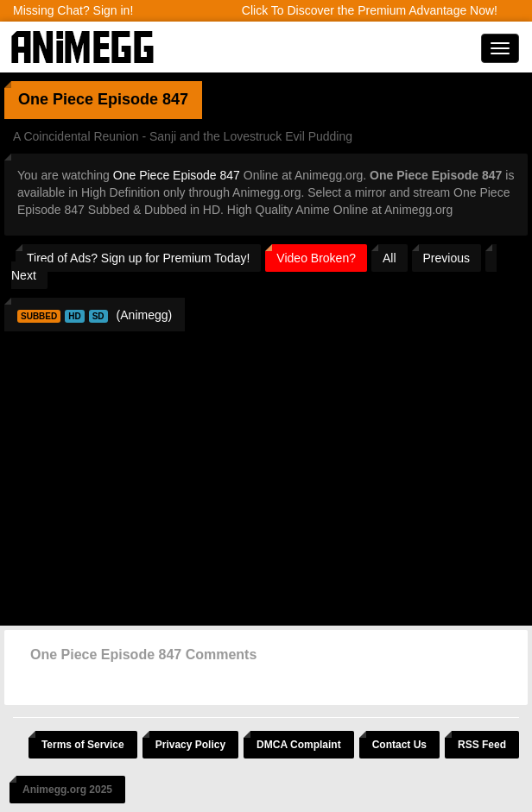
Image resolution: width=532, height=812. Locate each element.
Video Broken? (316, 258)
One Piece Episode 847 (177, 175)
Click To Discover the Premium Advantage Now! (370, 10)
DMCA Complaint (299, 745)
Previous (446, 258)
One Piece (56, 99)
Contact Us (399, 745)
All (389, 258)
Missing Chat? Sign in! (73, 10)
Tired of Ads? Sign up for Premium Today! (138, 258)
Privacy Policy (190, 745)
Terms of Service (83, 745)
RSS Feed (482, 745)
